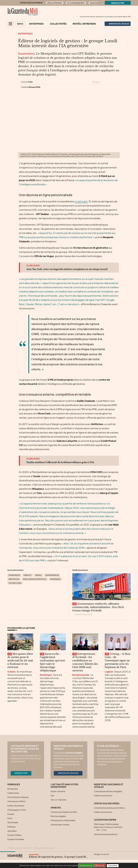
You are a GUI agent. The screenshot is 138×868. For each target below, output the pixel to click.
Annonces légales (68, 773)
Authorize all (86, 865)
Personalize (113, 866)
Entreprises (36, 24)
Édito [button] (20, 24)
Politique (11, 827)
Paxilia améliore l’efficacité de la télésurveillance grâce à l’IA (60, 462)
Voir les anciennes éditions (106, 834)
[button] (10, 24)
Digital (38, 575)
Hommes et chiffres (16, 801)
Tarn (53, 795)
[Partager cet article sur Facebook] (109, 82)
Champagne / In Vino (17, 810)
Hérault (28, 575)
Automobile (13, 822)
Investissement (97, 3)
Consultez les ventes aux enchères (109, 808)
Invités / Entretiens (84, 24)
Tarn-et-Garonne (58, 800)
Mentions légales (58, 816)
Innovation (14, 579)
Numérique (55, 579)
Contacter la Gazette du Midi (64, 812)
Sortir (10, 818)
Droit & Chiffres (14, 835)
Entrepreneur (52, 575)
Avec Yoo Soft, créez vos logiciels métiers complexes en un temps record (67, 269)
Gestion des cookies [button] (60, 825)
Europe (11, 814)
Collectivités (58, 24)
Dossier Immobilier (16, 839)
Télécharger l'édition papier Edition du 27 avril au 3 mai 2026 (108, 827)
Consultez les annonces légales (108, 791)
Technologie (15, 583)
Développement (55, 3)
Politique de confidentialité (63, 820)
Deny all (101, 865)
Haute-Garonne (58, 791)
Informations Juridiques (18, 797)
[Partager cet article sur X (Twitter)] (104, 82)
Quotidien (12, 831)
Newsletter (118, 3)
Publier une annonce (103, 795)
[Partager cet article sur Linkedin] (113, 82)
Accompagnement (76, 3)
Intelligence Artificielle (35, 579)
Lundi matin (81, 201)
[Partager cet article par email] (118, 82)
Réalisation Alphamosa (44, 848)
